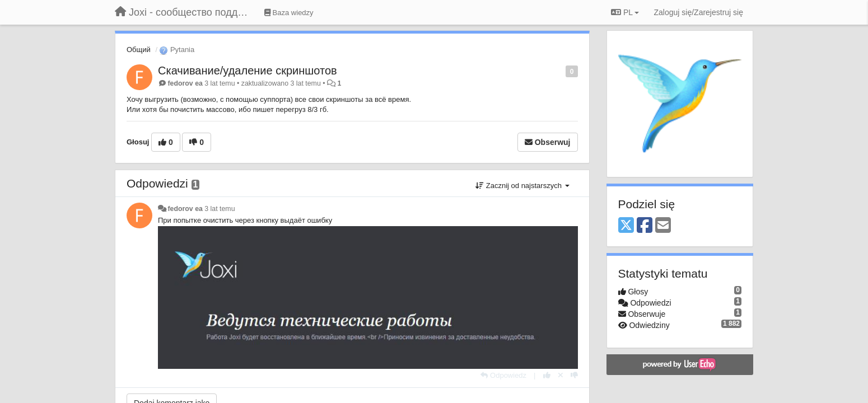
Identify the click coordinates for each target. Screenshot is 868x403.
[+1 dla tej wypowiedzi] (547, 375)
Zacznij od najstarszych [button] (522, 186)
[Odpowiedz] (503, 375)
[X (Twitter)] (626, 226)
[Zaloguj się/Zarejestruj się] (698, 12)
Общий (139, 50)
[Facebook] (645, 226)
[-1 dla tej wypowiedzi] (574, 375)
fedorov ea (185, 83)
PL (625, 12)
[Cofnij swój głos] (561, 375)
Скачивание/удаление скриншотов (248, 71)
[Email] (663, 226)
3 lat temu (220, 209)
